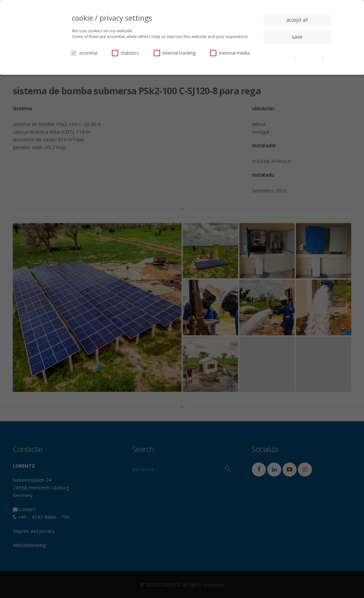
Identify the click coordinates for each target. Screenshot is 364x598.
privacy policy (310, 57)
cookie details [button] (282, 57)
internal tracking (175, 53)
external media (230, 53)
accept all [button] (297, 20)
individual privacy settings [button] (297, 50)
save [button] (297, 37)
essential (84, 53)
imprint (297, 62)
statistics (125, 53)
